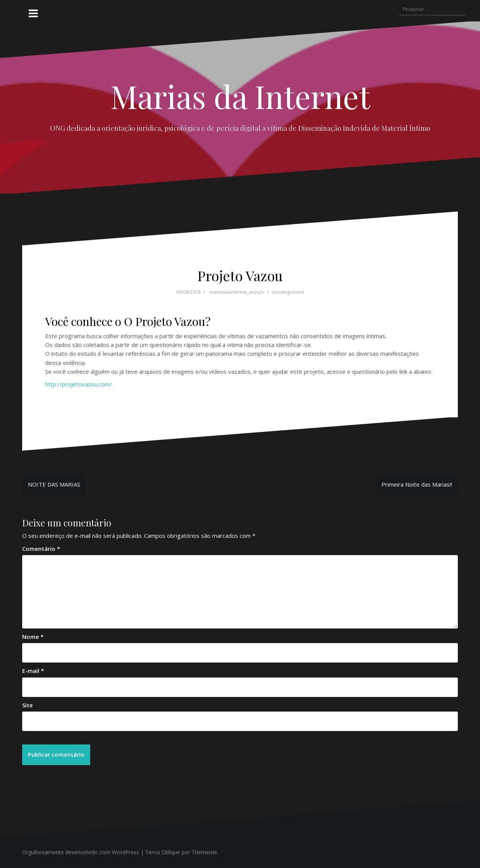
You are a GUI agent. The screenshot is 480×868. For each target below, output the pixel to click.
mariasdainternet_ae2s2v (237, 292)
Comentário (41, 549)
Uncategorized (288, 292)
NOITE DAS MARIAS (54, 484)
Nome (33, 637)
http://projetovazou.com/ (79, 384)
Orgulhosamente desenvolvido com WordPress (81, 852)
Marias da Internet (240, 96)
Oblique (171, 852)
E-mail (33, 671)
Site (28, 705)
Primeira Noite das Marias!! (417, 484)
